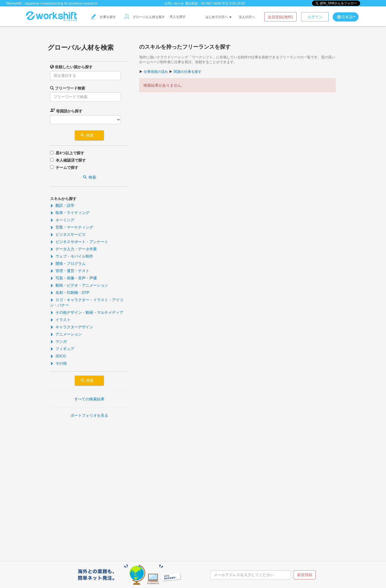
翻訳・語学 (62, 205)
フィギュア (62, 349)
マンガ (58, 341)
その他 (58, 363)
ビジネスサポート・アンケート (79, 242)
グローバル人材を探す (145, 17)
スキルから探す (63, 199)
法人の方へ (247, 17)
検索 (89, 135)
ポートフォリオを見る (89, 415)
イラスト (60, 320)
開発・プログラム (68, 263)
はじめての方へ (218, 17)
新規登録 (305, 575)
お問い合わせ (174, 3)
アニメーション (66, 334)
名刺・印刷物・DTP (70, 293)
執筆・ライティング (70, 213)
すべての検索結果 (89, 399)
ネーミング (62, 220)
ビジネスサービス (68, 234)
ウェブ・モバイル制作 (72, 256)
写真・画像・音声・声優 (73, 278)
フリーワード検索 (68, 88)
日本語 (346, 17)
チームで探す (67, 168)
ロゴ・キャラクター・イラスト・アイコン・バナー (87, 302)
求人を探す (178, 17)
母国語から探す (66, 110)
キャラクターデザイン (72, 327)
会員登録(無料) (280, 17)
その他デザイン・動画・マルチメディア (87, 312)
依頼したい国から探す (71, 67)
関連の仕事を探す (188, 72)
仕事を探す (104, 17)
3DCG (58, 356)
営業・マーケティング (72, 227)
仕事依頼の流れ (156, 72)
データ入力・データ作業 (73, 249)
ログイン (315, 17)
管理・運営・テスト (70, 271)
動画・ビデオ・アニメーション (79, 285)
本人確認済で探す (71, 160)
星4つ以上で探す (70, 153)
